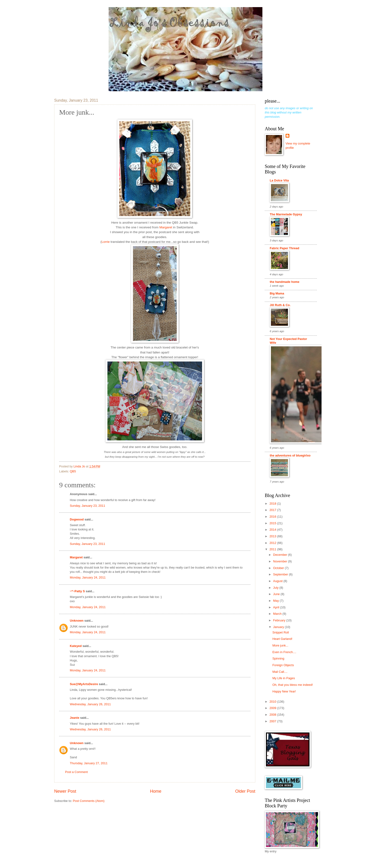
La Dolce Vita (279, 180)
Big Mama (277, 293)
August (278, 581)
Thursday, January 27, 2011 (89, 763)
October (279, 568)
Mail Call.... (280, 672)
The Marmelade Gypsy (286, 214)
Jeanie (75, 718)
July (276, 588)
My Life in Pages (284, 678)
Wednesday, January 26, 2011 (90, 704)
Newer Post (65, 791)
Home (156, 791)
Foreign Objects (283, 665)
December (280, 555)
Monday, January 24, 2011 (88, 577)
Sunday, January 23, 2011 (87, 506)
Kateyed (76, 646)
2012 (273, 543)
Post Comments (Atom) (89, 801)
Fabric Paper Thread (285, 248)
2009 (273, 708)
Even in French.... (284, 652)
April (276, 607)
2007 (273, 721)
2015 (273, 523)
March (278, 614)
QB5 (73, 471)
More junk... (280, 645)
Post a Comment (76, 772)
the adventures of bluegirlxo (290, 455)
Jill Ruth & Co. (280, 305)
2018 (273, 504)
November (280, 561)
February (280, 620)
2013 (273, 536)
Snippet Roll (280, 632)
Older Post (245, 791)
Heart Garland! (282, 639)
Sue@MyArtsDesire (84, 684)
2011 (273, 549)
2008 (273, 715)
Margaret (166, 227)
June (277, 594)
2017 (273, 510)
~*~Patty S (77, 591)
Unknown (77, 621)
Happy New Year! (284, 691)
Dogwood (77, 519)
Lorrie (106, 242)
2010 (273, 702)
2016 (273, 517)
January (279, 627)
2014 (273, 530)
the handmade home (285, 282)
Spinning (278, 658)
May (276, 601)
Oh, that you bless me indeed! (293, 685)
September (281, 574)
